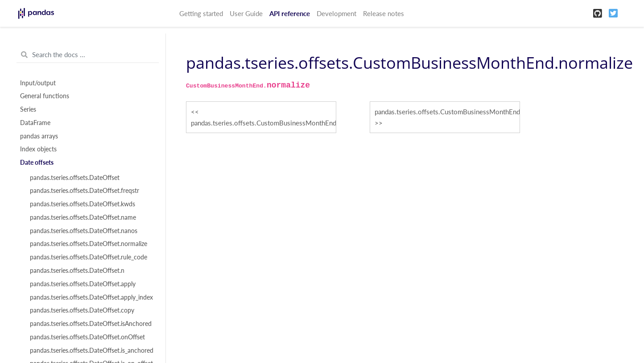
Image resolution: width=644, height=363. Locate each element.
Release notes (384, 13)
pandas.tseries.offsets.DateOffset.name (83, 217)
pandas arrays (39, 136)
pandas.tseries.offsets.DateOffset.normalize (89, 244)
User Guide (246, 13)
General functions (45, 96)
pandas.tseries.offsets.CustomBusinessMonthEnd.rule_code (447, 112)
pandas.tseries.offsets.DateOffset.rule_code (89, 257)
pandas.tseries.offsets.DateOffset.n (77, 271)
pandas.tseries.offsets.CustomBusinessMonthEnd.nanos (264, 123)
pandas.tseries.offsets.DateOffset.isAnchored (91, 324)
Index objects (38, 149)
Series (28, 109)
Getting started (201, 13)
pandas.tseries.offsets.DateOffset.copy (82, 310)
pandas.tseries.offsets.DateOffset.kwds (83, 204)
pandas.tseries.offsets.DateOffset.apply (83, 284)
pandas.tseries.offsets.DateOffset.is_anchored (92, 350)
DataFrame (35, 123)
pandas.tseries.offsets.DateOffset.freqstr (85, 191)
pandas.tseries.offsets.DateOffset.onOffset (87, 337)
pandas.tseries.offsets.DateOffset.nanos (84, 231)
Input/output (38, 83)
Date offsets (37, 163)
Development (336, 13)
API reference (290, 13)
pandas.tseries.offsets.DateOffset (75, 178)
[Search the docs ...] (88, 55)
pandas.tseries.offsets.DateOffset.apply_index (91, 297)
